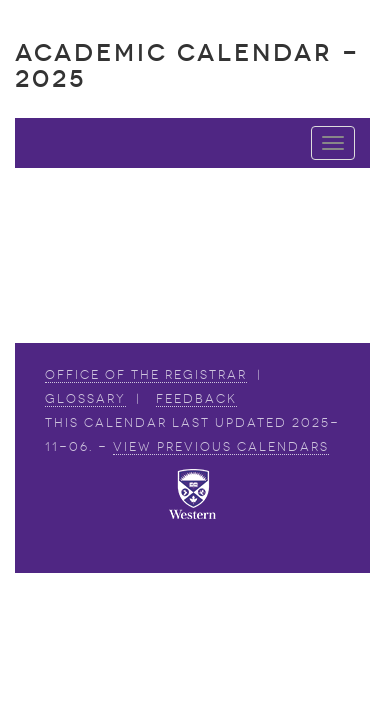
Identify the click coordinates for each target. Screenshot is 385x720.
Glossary (85, 399)
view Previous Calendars (221, 447)
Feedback (196, 399)
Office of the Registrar (146, 375)
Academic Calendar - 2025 (187, 65)
